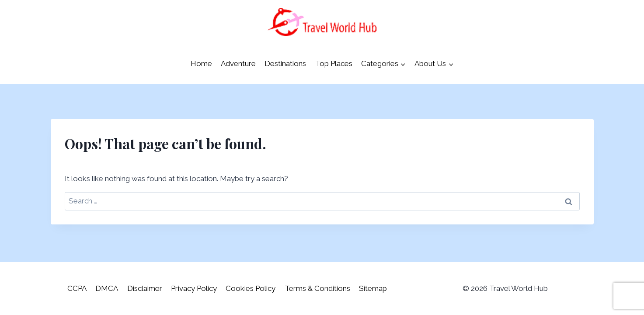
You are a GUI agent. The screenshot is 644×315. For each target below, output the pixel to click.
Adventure (238, 63)
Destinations (285, 63)
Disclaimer (145, 288)
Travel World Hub (519, 288)
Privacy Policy (194, 288)
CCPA (77, 288)
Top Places (334, 63)
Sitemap (373, 288)
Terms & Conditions (317, 288)
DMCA (107, 288)
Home (201, 63)
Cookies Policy (251, 288)
